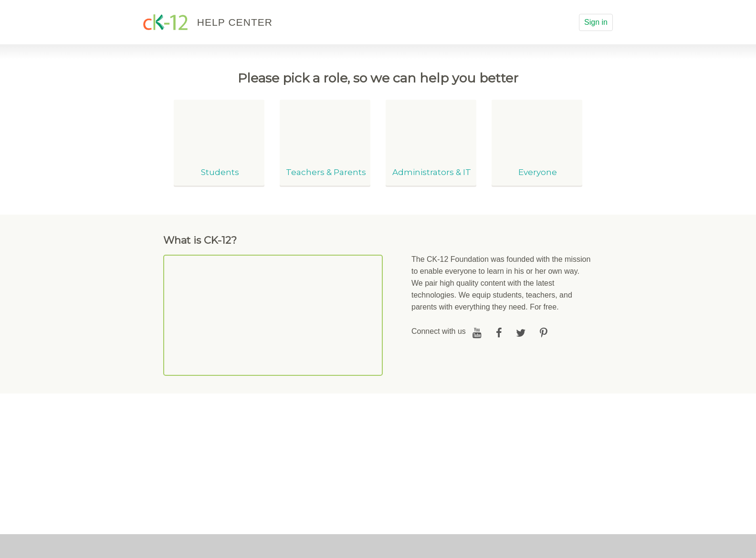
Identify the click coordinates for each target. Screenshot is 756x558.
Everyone (538, 172)
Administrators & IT (432, 172)
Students (220, 172)
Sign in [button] (596, 22)
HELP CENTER (235, 22)
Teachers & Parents (326, 172)
